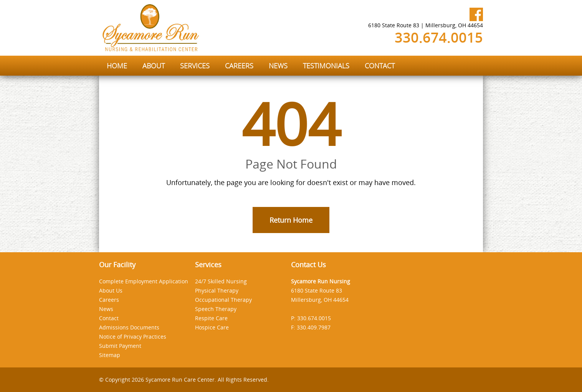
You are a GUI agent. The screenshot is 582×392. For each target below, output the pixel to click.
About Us (111, 290)
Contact (109, 318)
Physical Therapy (217, 290)
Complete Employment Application (144, 281)
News (106, 309)
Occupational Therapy (223, 300)
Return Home (291, 220)
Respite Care (211, 318)
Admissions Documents (129, 327)
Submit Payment (120, 346)
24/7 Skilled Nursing (221, 281)
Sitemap (110, 355)
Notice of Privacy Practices (133, 337)
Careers (109, 300)
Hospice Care (212, 327)
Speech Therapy (216, 309)
